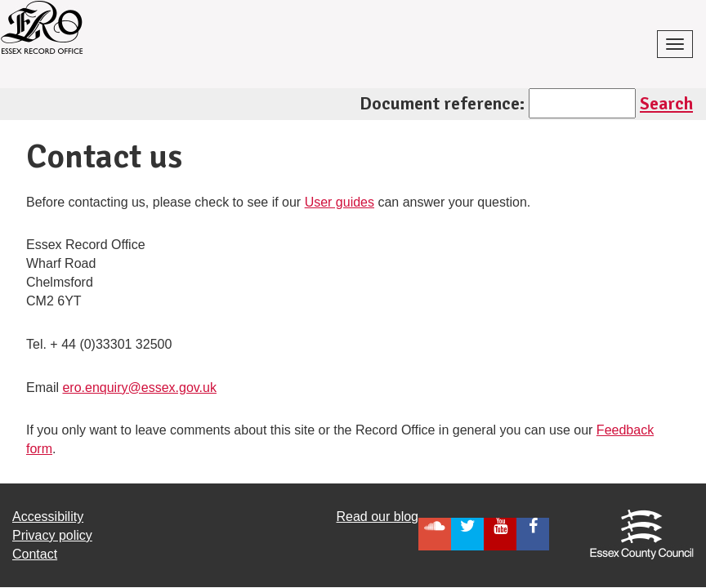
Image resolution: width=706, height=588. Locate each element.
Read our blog (377, 517)
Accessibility (48, 517)
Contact (35, 554)
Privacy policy (52, 535)
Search (666, 103)
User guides (340, 202)
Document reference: (442, 103)
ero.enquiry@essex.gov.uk (139, 388)
